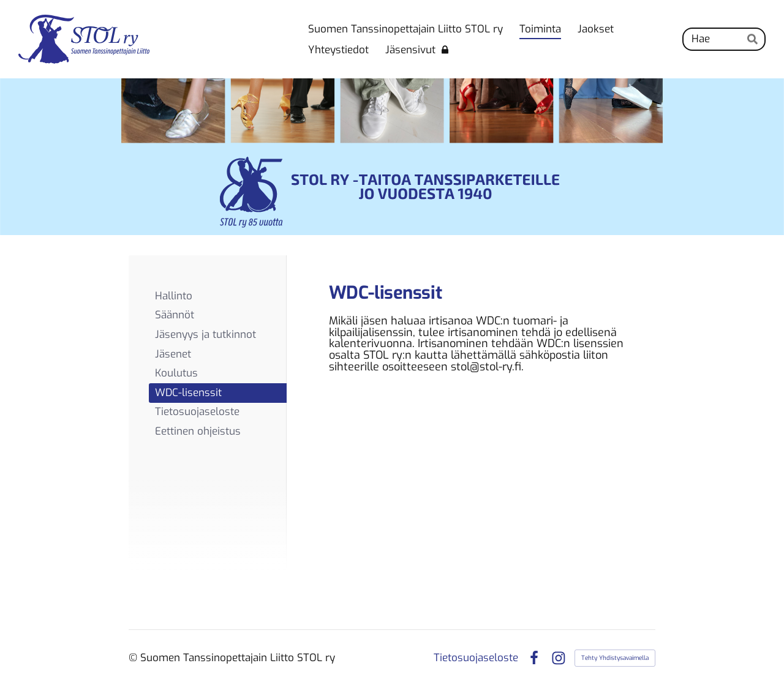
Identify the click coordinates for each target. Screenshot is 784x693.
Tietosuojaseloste (476, 658)
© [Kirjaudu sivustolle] (134, 658)
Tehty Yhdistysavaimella (615, 658)
